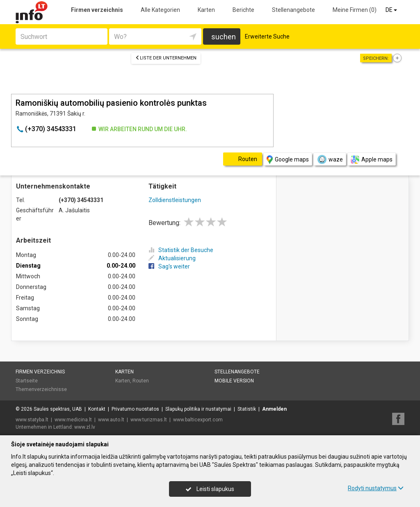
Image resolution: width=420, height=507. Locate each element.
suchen (224, 37)
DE (392, 10)
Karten (206, 10)
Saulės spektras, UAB (58, 409)
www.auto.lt (111, 420)
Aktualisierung (172, 258)
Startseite (27, 381)
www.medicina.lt (73, 420)
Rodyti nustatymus (376, 488)
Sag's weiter (169, 266)
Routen (141, 381)
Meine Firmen (355, 10)
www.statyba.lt (32, 420)
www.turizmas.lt (149, 420)
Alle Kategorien (160, 10)
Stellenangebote (293, 10)
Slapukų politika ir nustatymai (198, 409)
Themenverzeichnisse (41, 389)
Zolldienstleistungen (175, 200)
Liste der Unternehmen (166, 58)
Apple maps (372, 160)
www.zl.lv (85, 427)
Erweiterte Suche (267, 36)
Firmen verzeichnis (97, 10)
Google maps (288, 160)
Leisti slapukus (210, 489)
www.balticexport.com (198, 420)
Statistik (247, 409)
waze (330, 159)
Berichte (243, 10)
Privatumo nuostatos (135, 409)
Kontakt (97, 409)
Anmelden (274, 409)
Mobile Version (234, 381)
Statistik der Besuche (181, 250)
